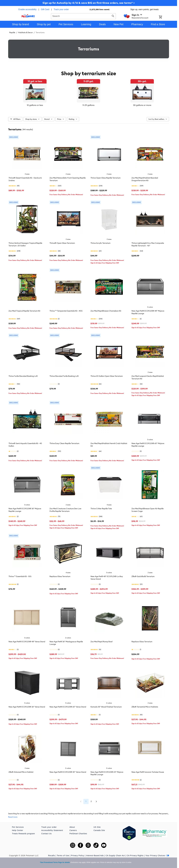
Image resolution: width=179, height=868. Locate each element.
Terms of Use (63, 856)
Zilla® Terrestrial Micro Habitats (145, 707)
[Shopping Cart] (164, 17)
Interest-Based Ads (95, 856)
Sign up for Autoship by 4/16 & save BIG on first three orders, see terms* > (89, 3)
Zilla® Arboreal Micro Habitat (21, 772)
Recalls (52, 856)
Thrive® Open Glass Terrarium (62, 243)
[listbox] (89, 93)
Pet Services (18, 827)
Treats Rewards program (23, 834)
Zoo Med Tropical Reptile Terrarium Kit (24, 311)
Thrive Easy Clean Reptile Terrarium (64, 443)
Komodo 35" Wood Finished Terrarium (106, 707)
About (72, 827)
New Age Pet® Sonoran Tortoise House (148, 772)
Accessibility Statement (52, 830)
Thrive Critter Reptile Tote (101, 509)
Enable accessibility (27, 9)
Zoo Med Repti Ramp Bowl (101, 642)
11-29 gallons (88, 105)
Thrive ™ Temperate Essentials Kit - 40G (66, 311)
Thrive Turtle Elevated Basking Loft (23, 376)
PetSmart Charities (78, 834)
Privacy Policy (78, 856)
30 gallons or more (142, 105)
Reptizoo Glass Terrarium (60, 576)
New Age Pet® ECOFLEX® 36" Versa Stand (27, 707)
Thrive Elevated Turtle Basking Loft (64, 376)
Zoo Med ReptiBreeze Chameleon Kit (106, 311)
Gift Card (45, 9)
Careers (73, 830)
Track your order (61, 9)
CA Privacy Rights (135, 856)
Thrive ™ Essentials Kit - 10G (20, 576)
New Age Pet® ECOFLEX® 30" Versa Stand (68, 772)
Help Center (18, 830)
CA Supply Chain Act (115, 856)
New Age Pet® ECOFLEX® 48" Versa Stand (27, 642)
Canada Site (99, 830)
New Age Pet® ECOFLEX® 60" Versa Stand (68, 707)
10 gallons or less (35, 105)
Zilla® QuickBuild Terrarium (143, 576)
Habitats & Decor (25, 32)
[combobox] (83, 16)
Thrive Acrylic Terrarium (100, 243)
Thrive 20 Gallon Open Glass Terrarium (107, 376)
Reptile (12, 32)
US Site (97, 827)
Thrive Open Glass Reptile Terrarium (106, 178)
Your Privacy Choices (157, 856)
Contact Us (47, 834)
